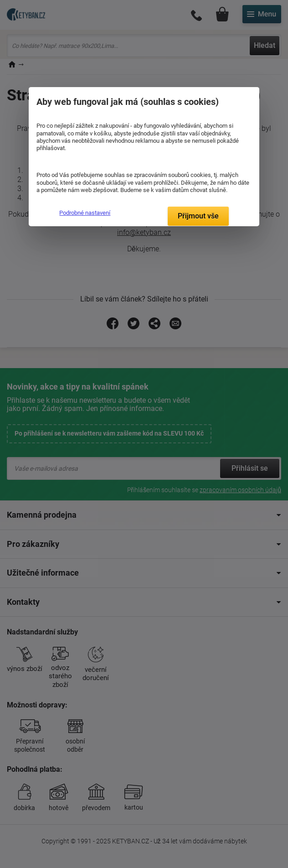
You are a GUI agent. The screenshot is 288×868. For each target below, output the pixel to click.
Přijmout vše (198, 216)
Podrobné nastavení (85, 213)
